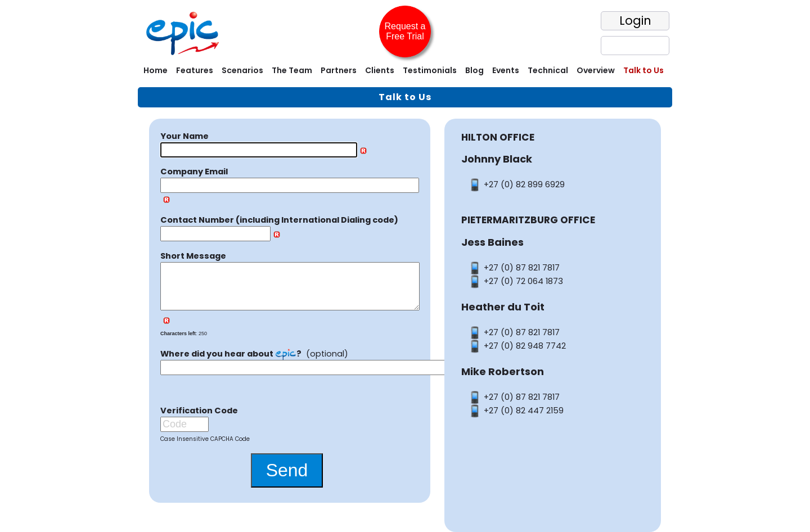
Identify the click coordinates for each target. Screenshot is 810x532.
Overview (596, 70)
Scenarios (242, 70)
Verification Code (199, 420)
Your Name (184, 136)
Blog (474, 70)
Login (635, 21)
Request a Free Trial (405, 31)
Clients (380, 70)
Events (506, 70)
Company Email (194, 172)
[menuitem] (154, 72)
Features (195, 70)
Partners (339, 70)
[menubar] (405, 72)
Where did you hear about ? (231, 363)
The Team (292, 70)
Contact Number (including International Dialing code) (279, 220)
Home (156, 70)
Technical (548, 70)
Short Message (193, 256)
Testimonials (430, 70)
